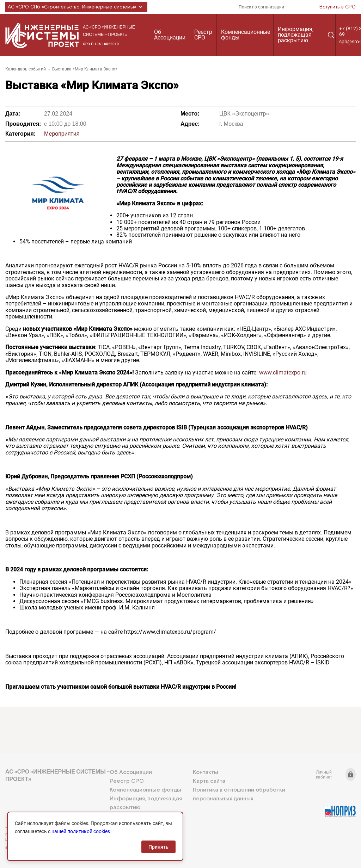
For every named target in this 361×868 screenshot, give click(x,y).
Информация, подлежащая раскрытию (296, 35)
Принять (158, 847)
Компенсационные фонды (246, 35)
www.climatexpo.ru (283, 373)
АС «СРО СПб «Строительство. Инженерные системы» (76, 7)
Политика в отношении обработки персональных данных (239, 794)
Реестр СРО (203, 35)
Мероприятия (62, 134)
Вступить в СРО (338, 7)
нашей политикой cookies (81, 831)
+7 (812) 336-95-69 (37, 827)
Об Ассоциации (170, 35)
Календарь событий (26, 69)
